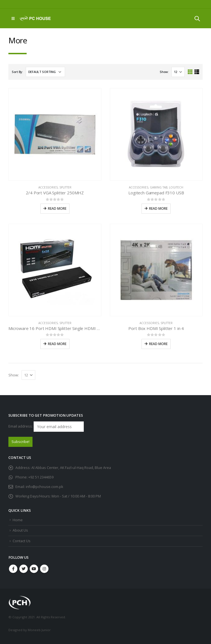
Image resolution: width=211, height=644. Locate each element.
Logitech (176, 187)
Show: (164, 72)
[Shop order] (45, 72)
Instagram (44, 569)
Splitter (65, 187)
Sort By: (17, 72)
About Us (20, 530)
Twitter (24, 569)
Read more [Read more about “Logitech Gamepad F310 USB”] (158, 208)
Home (18, 520)
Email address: (46, 427)
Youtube (34, 569)
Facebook (13, 569)
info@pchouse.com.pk (44, 487)
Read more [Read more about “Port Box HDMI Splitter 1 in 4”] (158, 344)
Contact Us (22, 541)
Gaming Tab (159, 187)
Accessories (48, 187)
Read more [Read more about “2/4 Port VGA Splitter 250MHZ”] (57, 208)
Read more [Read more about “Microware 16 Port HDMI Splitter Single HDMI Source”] (57, 344)
